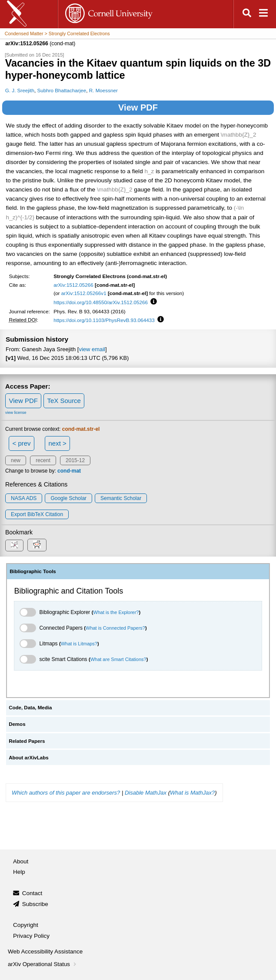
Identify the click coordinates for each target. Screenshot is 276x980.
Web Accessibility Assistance (45, 951)
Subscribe (35, 904)
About (21, 861)
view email (92, 349)
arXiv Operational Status (43, 964)
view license (16, 413)
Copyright (26, 925)
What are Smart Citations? (118, 659)
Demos (17, 724)
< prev (22, 443)
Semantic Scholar (121, 498)
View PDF (138, 107)
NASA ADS (24, 498)
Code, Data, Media (30, 708)
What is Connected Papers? (115, 628)
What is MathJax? (192, 793)
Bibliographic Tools (33, 571)
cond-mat (69, 471)
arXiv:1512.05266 (73, 285)
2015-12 (75, 460)
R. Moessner (103, 90)
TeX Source (64, 401)
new (16, 460)
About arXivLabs (29, 758)
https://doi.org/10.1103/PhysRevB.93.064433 (104, 320)
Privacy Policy (31, 936)
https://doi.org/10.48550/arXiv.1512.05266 (101, 302)
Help (19, 872)
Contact (32, 893)
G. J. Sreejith (20, 90)
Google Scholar (68, 498)
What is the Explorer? (116, 612)
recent (43, 460)
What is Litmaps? (79, 644)
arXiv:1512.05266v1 (84, 293)
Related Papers (27, 741)
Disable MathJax (146, 793)
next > (57, 443)
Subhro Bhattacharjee (62, 90)
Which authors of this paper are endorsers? (66, 793)
